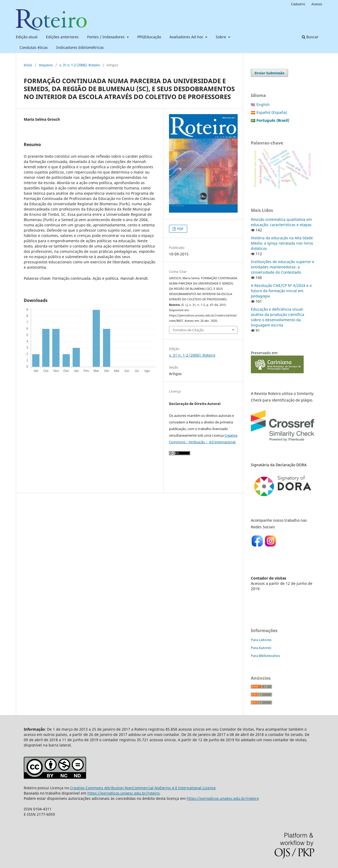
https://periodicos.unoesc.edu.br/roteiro (123, 793)
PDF (180, 229)
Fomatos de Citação (188, 330)
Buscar (310, 37)
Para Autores (261, 648)
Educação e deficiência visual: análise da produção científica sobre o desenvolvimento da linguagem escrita (278, 317)
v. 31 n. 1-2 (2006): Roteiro (80, 65)
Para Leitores (261, 640)
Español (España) (272, 112)
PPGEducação (149, 37)
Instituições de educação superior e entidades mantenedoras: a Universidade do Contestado (283, 267)
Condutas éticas (34, 47)
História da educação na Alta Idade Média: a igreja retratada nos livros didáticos (282, 243)
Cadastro (298, 4)
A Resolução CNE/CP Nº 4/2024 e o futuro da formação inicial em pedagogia (281, 291)
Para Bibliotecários (265, 656)
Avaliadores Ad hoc (187, 37)
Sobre (221, 37)
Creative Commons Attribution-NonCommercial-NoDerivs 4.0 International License (143, 788)
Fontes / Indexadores (106, 37)
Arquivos (46, 65)
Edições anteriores (62, 37)
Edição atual (27, 37)
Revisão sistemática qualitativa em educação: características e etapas (281, 222)
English (263, 104)
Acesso (317, 4)
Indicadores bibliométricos (80, 47)
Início (28, 65)
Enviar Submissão (269, 73)
